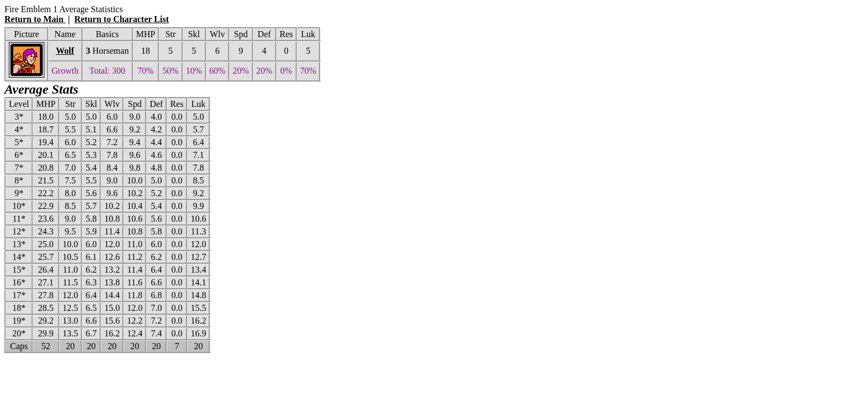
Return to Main (35, 19)
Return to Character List (122, 19)
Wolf (65, 51)
